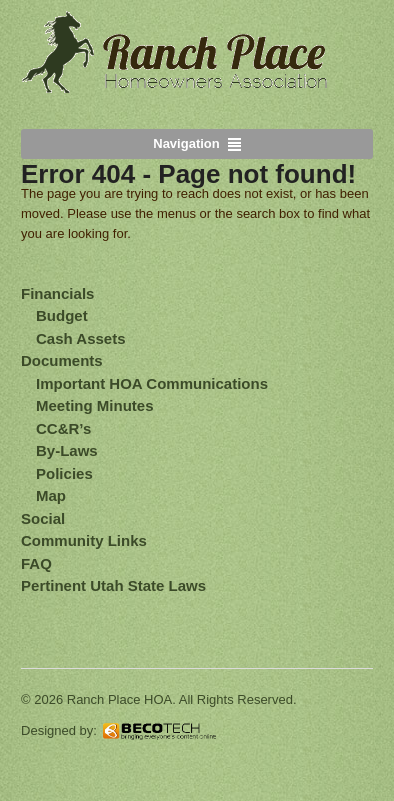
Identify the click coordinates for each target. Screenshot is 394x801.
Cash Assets (81, 338)
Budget (62, 315)
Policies (64, 473)
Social (43, 518)
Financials (57, 293)
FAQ (36, 563)
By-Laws (67, 450)
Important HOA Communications (152, 383)
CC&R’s (63, 428)
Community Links (84, 540)
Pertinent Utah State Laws (113, 585)
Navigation (186, 143)
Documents (62, 360)
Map (51, 495)
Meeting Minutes (95, 405)
